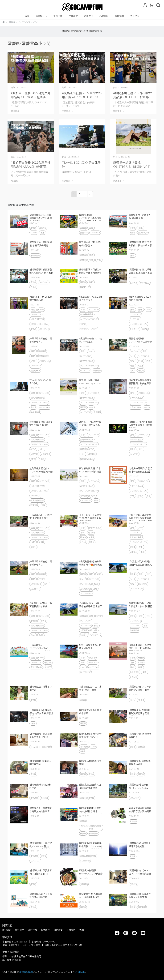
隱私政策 (58, 930)
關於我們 (20, 930)
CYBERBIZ (80, 972)
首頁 (27, 16)
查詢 (82, 930)
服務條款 (71, 930)
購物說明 (7, 930)
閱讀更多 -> (16, 111)
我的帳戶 (45, 930)
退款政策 (33, 930)
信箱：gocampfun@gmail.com (21, 945)
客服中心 (135, 16)
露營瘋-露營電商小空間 (75, 31)
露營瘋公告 (41, 16)
